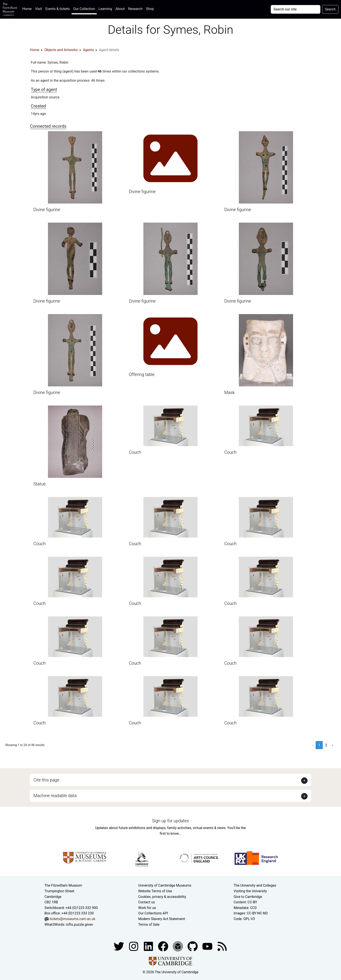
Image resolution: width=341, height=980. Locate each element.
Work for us (147, 908)
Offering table (142, 374)
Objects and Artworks (61, 50)
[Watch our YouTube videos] (208, 946)
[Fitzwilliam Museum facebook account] (149, 946)
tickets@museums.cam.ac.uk (72, 919)
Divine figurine (47, 210)
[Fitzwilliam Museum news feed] (222, 946)
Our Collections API (153, 913)
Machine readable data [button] (55, 796)
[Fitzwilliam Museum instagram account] (134, 946)
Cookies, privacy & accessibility (162, 897)
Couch (135, 452)
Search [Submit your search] (330, 9)
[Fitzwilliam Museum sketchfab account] (178, 946)
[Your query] (296, 9)
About (120, 9)
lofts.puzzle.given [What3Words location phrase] (79, 925)
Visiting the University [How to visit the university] (250, 891)
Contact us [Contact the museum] (147, 902)
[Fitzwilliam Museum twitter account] (119, 946)
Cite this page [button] (46, 780)
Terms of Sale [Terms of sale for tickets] (149, 925)
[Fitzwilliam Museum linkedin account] (164, 946)
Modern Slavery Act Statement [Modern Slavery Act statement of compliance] (162, 919)
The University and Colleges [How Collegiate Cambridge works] (255, 885)
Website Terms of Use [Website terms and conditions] (155, 891)
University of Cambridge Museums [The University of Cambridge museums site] (165, 885)
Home (28, 8)
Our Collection (84, 9)
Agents (88, 50)
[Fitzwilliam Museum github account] (193, 946)
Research (135, 9)
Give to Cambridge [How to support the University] (248, 897)
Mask (230, 392)
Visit (39, 9)
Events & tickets (58, 9)
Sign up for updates (170, 821)
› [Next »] (333, 745)
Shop (150, 9)
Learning (105, 9)
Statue (40, 484)
